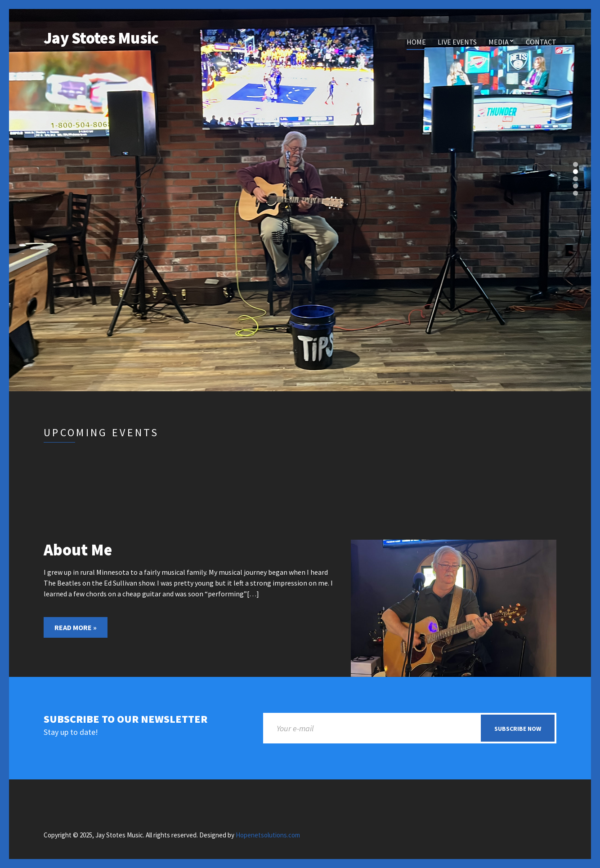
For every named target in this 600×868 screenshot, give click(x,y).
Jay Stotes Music (101, 38)
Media (499, 42)
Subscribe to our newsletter (125, 719)
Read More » (76, 627)
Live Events (457, 42)
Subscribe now (518, 729)
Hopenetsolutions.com (268, 835)
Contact (541, 42)
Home (416, 42)
